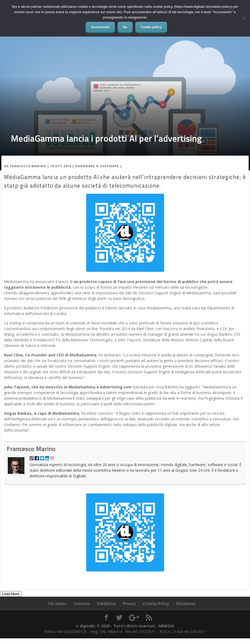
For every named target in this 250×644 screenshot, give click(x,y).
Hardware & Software (97, 166)
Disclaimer (186, 604)
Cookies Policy (156, 604)
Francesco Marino (28, 166)
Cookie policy (151, 27)
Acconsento (100, 27)
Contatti (82, 604)
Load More (11, 594)
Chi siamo (57, 604)
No (125, 27)
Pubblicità (106, 604)
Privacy (129, 604)
